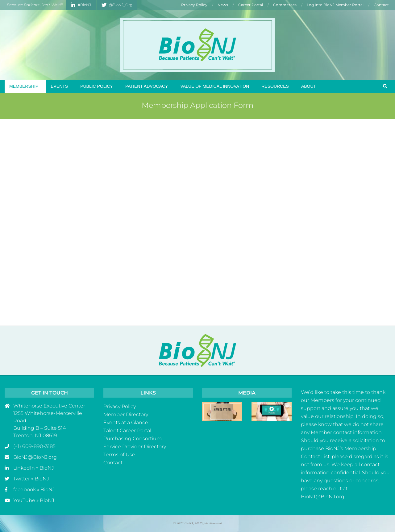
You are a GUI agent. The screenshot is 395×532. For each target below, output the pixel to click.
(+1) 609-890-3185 (34, 446)
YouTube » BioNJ (34, 500)
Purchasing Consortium (133, 439)
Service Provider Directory (135, 447)
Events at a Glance (126, 422)
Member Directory (126, 414)
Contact (113, 463)
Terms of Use (119, 455)
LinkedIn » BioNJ (34, 468)
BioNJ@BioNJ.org (35, 457)
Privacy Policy (120, 406)
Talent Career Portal (127, 431)
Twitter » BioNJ (31, 479)
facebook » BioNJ (34, 490)
